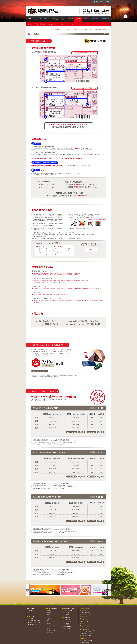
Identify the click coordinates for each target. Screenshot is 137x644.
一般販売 (65, 615)
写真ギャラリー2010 (103, 613)
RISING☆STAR (49, 632)
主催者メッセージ (50, 615)
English (108, 2)
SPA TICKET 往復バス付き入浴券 (101, 29)
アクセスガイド (67, 629)
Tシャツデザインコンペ (86, 626)
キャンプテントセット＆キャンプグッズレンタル (78, 29)
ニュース (30, 619)
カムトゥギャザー (103, 620)
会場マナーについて (51, 621)
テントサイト (66, 622)
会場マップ (66, 620)
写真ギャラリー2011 (103, 615)
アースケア (65, 24)
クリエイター (76, 24)
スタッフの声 (101, 622)
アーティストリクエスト (104, 624)
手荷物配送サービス (59, 29)
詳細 (78, 173)
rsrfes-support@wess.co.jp (45, 637)
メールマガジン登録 (33, 621)
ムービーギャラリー (104, 611)
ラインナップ (49, 628)
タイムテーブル (50, 630)
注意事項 (48, 619)
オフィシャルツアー (68, 631)
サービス (30, 24)
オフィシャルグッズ (86, 624)
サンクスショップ (53, 24)
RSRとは (48, 611)
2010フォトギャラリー (34, 623)
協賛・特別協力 (41, 24)
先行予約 (65, 613)
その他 (47, 623)
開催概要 (48, 613)
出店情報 (65, 624)
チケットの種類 (67, 611)
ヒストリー (48, 617)
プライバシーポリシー (34, 625)
